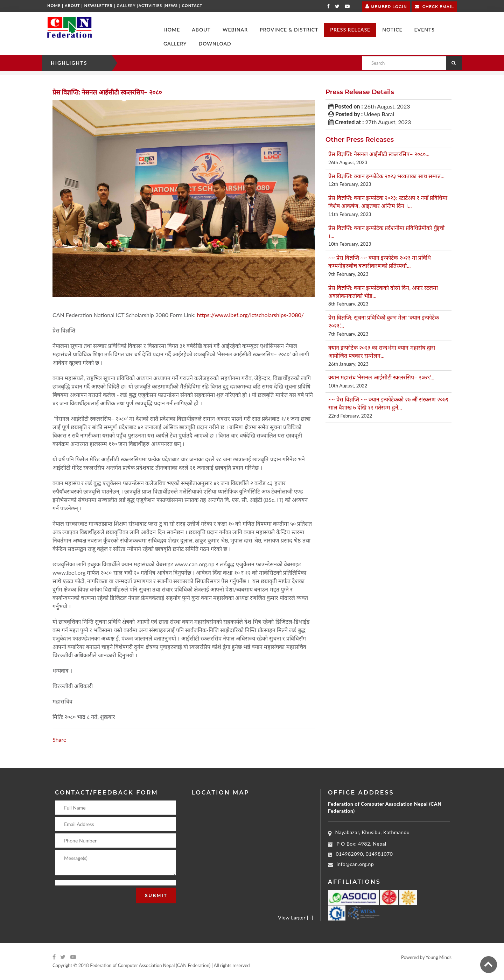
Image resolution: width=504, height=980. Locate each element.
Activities (150, 5)
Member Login (386, 6)
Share (59, 739)
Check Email (434, 6)
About (72, 5)
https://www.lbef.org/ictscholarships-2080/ (250, 315)
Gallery (126, 5)
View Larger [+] (296, 918)
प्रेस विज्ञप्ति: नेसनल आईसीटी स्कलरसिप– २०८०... (379, 154)
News (171, 5)
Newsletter (99, 5)
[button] (201, 30)
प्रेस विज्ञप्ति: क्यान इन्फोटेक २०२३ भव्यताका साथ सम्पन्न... (386, 176)
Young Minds (439, 957)
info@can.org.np (355, 864)
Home (54, 5)
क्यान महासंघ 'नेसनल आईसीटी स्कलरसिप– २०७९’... (381, 377)
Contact (192, 5)
